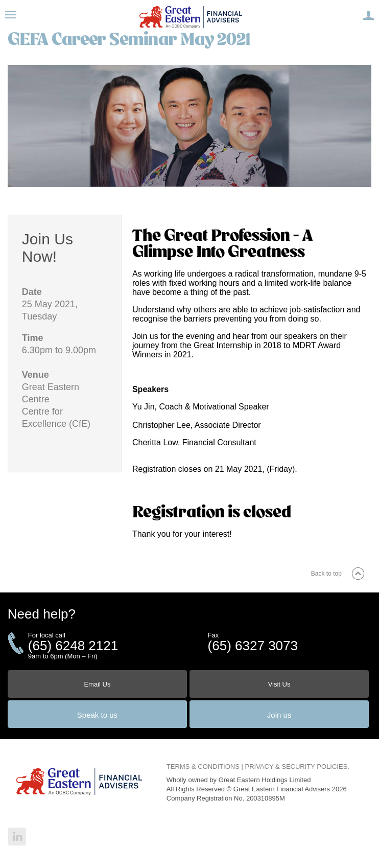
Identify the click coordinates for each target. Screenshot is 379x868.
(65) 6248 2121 (73, 646)
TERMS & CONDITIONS (203, 767)
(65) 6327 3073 (253, 646)
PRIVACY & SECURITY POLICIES (296, 767)
